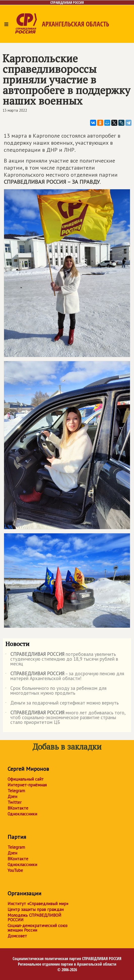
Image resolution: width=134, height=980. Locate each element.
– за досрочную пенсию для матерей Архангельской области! (65, 676)
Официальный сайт (26, 779)
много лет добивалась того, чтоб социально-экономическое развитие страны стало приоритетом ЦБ (65, 718)
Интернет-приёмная (27, 785)
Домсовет (17, 936)
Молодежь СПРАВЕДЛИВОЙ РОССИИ (34, 917)
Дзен (12, 797)
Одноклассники (22, 814)
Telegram (16, 791)
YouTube (15, 870)
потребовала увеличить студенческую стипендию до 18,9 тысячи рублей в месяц (62, 659)
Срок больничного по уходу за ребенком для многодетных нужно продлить (56, 691)
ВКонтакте (18, 808)
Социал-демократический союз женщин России (37, 928)
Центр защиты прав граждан (36, 909)
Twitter (15, 802)
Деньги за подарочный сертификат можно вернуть (62, 704)
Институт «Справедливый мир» (38, 904)
